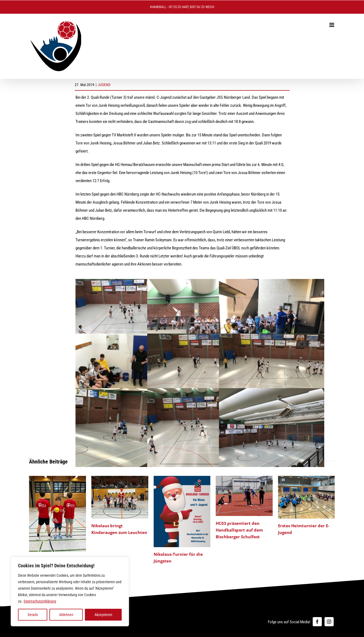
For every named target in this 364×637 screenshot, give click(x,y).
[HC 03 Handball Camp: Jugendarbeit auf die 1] (57, 478)
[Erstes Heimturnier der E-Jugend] (307, 478)
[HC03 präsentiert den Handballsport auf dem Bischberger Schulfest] (244, 478)
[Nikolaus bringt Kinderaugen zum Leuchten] (120, 478)
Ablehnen (66, 615)
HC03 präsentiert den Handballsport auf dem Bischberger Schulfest (239, 530)
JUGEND (104, 85)
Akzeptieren (103, 615)
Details (33, 615)
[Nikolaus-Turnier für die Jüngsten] (182, 478)
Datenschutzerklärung (40, 601)
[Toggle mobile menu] (332, 25)
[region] (70, 592)
